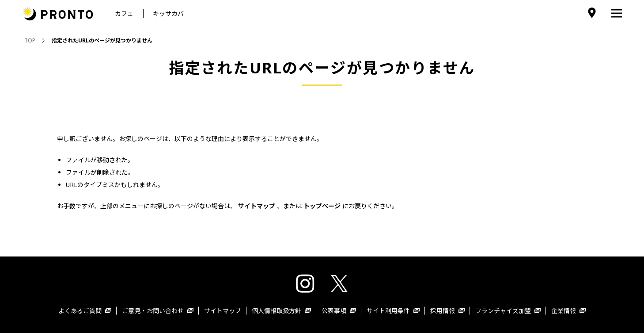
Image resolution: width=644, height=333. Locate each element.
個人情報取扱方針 (281, 311)
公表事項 (339, 311)
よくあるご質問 (85, 311)
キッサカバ (168, 13)
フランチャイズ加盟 (508, 311)
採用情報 (447, 311)
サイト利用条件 (393, 311)
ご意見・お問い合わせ (158, 311)
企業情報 (568, 311)
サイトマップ (223, 311)
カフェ (124, 13)
